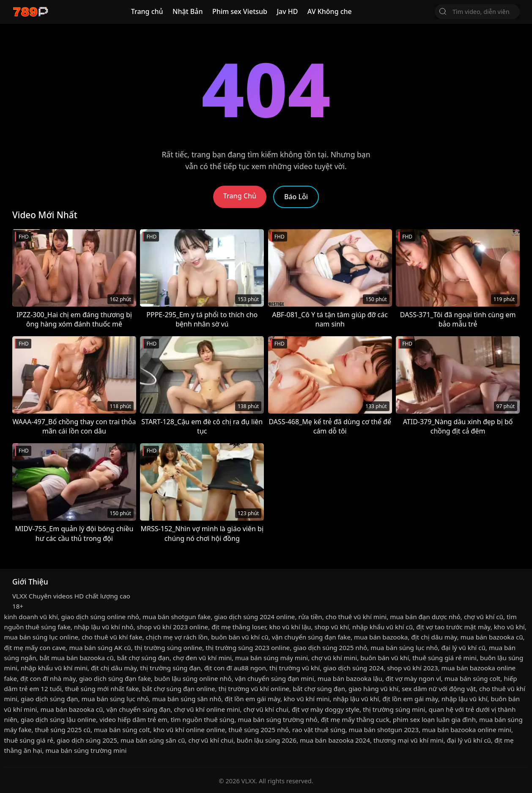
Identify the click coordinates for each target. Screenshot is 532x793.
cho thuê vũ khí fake (112, 637)
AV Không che (330, 11)
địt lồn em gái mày (252, 699)
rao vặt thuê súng (319, 730)
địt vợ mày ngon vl (413, 678)
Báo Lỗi (296, 197)
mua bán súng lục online (41, 637)
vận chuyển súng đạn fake (311, 637)
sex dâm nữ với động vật (439, 689)
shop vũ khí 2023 (412, 668)
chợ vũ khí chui (266, 709)
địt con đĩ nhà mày (48, 678)
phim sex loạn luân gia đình (434, 719)
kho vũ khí (509, 627)
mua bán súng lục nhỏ (404, 648)
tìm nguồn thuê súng (203, 719)
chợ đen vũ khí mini (202, 658)
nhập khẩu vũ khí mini (54, 668)
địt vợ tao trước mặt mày (453, 627)
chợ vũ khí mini (334, 658)
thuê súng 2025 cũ (62, 730)
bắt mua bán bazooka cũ (77, 658)
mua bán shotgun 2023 (384, 730)
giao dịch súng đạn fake (115, 678)
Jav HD (287, 11)
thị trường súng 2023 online (248, 648)
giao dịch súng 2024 (353, 668)
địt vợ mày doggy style (326, 709)
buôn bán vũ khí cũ (240, 637)
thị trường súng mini (394, 709)
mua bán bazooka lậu (350, 678)
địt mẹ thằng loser (239, 627)
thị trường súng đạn (170, 668)
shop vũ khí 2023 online (173, 627)
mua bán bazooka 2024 (335, 740)
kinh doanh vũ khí (31, 617)
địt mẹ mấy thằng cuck (355, 719)
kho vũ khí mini (307, 699)
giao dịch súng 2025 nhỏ (330, 648)
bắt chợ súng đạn (143, 658)
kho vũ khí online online (189, 730)
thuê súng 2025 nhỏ (259, 730)
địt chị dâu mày (434, 637)
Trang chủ (147, 11)
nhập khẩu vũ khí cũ (383, 627)
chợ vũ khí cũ (484, 617)
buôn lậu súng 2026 (267, 740)
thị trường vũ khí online (254, 689)
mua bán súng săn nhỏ (187, 699)
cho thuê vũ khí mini (356, 617)
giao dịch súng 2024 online (254, 617)
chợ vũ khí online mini (207, 709)
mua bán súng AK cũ (100, 648)
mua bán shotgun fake (177, 617)
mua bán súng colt (472, 678)
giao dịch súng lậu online (58, 719)
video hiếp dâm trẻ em (133, 719)
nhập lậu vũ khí (356, 699)
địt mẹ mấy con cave (35, 648)
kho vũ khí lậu (290, 627)
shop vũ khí (332, 627)
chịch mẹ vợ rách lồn (177, 637)
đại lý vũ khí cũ (463, 648)
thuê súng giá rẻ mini (444, 658)
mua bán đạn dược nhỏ (425, 617)
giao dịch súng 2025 (87, 740)
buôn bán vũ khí (385, 658)
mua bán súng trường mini (86, 750)
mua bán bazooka (381, 637)
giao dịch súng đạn (49, 699)
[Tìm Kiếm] (443, 11)
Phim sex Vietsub (240, 11)
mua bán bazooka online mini (467, 730)
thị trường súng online (168, 648)
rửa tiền (310, 617)
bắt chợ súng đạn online (178, 689)
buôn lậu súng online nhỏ (193, 678)
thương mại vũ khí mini (409, 740)
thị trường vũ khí (295, 668)
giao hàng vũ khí (373, 689)
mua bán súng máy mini (271, 658)
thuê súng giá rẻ (29, 740)
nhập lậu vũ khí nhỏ (104, 627)
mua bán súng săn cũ (153, 740)
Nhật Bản (188, 11)
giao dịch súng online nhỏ (100, 617)
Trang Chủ (240, 196)
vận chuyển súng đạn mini (274, 678)
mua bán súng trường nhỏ (278, 719)
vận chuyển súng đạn (138, 709)
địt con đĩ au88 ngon (235, 668)
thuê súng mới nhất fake (102, 689)
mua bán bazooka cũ (492, 637)
